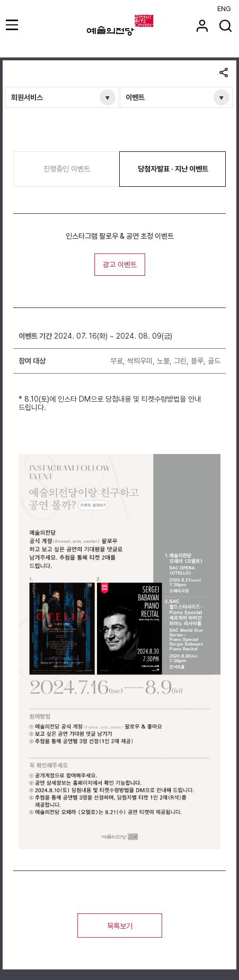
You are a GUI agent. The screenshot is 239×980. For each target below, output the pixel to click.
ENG (224, 9)
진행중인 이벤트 (67, 169)
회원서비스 (27, 97)
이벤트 (135, 97)
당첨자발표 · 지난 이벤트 (173, 169)
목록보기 (120, 926)
